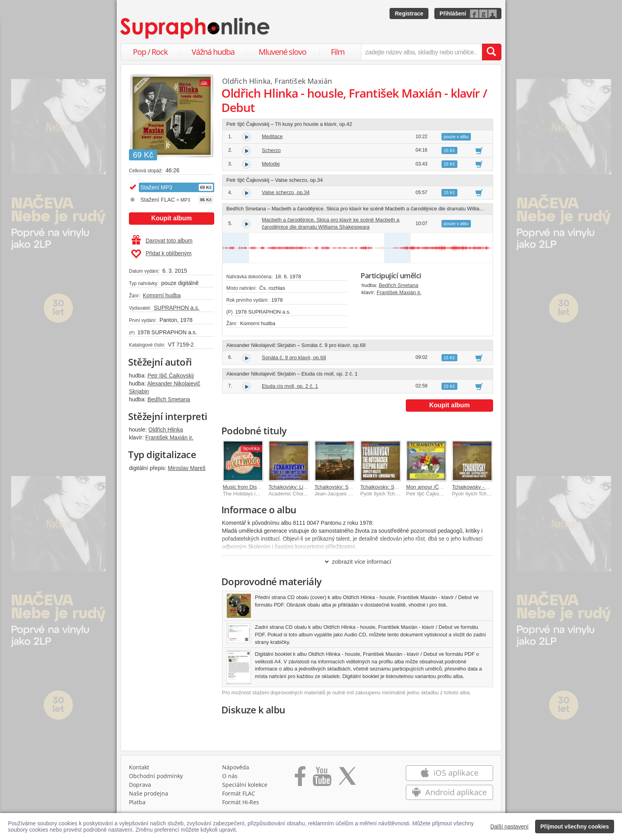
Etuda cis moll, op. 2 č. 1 (290, 386)
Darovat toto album (162, 241)
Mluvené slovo (282, 52)
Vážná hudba (213, 52)
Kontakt (139, 767)
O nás (230, 776)
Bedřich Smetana (169, 399)
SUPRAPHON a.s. (176, 308)
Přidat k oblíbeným (161, 254)
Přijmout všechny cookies (575, 827)
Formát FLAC (239, 793)
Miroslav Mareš (187, 468)
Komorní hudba (162, 295)
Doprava (140, 785)
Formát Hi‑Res (241, 802)
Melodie (271, 164)
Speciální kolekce (245, 785)
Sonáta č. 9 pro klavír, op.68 (294, 357)
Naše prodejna (149, 793)
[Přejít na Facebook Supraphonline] (300, 779)
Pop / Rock (150, 52)
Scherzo (271, 150)
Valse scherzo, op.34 (286, 192)
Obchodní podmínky (156, 776)
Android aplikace (449, 792)
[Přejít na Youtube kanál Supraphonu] (322, 779)
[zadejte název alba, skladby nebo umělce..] (421, 52)
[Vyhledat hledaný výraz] (491, 52)
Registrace (409, 13)
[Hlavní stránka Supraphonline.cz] (196, 28)
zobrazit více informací (358, 562)
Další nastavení (510, 827)
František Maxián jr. (169, 437)
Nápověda (236, 767)
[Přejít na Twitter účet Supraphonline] (347, 779)
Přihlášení (453, 13)
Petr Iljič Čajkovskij (171, 376)
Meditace (272, 136)
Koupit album (171, 218)
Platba (137, 802)
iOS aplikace (449, 773)
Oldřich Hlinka (166, 430)
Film (338, 52)
